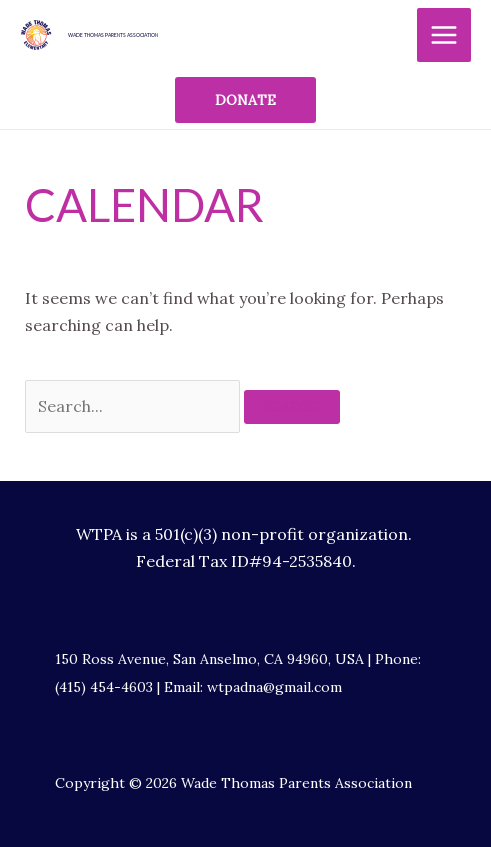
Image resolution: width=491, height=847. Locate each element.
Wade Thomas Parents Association (113, 35)
